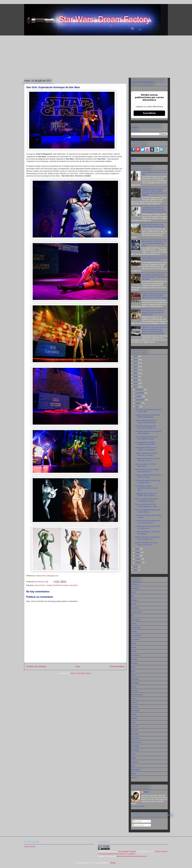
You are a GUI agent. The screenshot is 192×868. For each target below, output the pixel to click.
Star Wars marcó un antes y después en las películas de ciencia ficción (153, 312)
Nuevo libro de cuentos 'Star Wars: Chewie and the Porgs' (153, 226)
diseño (133, 643)
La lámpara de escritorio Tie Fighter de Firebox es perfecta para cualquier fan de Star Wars (154, 210)
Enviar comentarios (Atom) (81, 673)
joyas (133, 671)
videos (133, 774)
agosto (139, 403)
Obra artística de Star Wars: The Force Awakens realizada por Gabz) (154, 243)
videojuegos (136, 770)
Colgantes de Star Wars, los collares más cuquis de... (146, 495)
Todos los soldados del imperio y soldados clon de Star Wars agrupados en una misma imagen (155, 296)
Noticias (134, 703)
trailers (134, 758)
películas (134, 707)
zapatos (134, 778)
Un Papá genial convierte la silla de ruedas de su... (148, 527)
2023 (136, 366)
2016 (136, 567)
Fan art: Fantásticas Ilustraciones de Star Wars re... (148, 511)
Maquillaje (135, 683)
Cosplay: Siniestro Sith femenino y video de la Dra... (148, 476)
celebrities (135, 608)
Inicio (78, 666)
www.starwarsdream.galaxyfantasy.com (132, 856)
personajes (135, 710)
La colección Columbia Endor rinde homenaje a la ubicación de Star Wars (155, 277)
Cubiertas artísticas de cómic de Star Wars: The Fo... (148, 460)
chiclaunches (40, 576)
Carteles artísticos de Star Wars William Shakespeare (147, 416)
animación (135, 588)
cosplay (49, 585)
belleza (134, 604)
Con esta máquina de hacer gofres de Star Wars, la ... (146, 427)
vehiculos (135, 762)
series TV (135, 726)
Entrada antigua (117, 666)
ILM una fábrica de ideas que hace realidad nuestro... (146, 438)
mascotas (135, 691)
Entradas (137, 821)
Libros (133, 675)
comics (134, 624)
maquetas (135, 679)
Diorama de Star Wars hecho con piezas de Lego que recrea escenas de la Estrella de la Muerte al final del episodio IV (155, 330)
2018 (136, 383)
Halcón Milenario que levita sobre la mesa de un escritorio (155, 259)
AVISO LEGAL (30, 847)
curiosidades (136, 635)
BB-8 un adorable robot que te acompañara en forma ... (147, 500)
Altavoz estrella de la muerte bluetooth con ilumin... (146, 454)
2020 (136, 377)
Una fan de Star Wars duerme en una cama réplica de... (148, 522)
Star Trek (134, 730)
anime (133, 592)
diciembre (140, 390)
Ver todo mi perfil (137, 806)
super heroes (136, 742)
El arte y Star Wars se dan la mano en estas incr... (146, 544)
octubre (139, 396)
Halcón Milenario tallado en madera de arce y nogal (146, 421)
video (133, 766)
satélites (134, 718)
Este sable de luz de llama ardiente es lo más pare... (146, 443)
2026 (136, 356)
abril (138, 556)
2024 (136, 363)
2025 (136, 360)
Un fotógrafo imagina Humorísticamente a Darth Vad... (146, 488)
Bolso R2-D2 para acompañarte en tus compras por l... (147, 538)
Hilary (146, 792)
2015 (136, 570)
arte (132, 596)
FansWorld (57, 585)
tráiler (133, 754)
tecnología (135, 750)
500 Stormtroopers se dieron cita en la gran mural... (148, 481)
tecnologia (135, 746)
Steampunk (135, 738)
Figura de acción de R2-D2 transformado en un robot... (147, 505)
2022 (136, 370)
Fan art (134, 651)
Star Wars (74, 585)
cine (133, 616)
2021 (136, 373)
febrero (139, 562)
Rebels (134, 714)
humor (133, 667)
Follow (133, 159)
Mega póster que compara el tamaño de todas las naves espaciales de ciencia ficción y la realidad (154, 192)
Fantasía (66, 585)
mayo (138, 552)
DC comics (135, 639)
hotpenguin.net (52, 576)
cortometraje (136, 628)
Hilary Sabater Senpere (127, 851)
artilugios (134, 600)
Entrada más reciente (36, 666)
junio (138, 549)
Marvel (134, 687)
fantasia (134, 659)
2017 (136, 387)
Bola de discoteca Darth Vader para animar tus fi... (147, 471)
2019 (136, 380)
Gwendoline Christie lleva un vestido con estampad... (146, 449)
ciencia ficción (40, 585)
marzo (138, 559)
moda (133, 699)
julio (138, 407)
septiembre (140, 400)
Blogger (113, 863)
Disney (134, 647)
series (133, 722)
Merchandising (137, 695)
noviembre (140, 393)
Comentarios (138, 825)
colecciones (135, 620)
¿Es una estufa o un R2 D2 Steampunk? (146, 465)
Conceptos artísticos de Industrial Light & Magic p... (148, 432)
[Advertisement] (96, 56)
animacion (135, 584)
